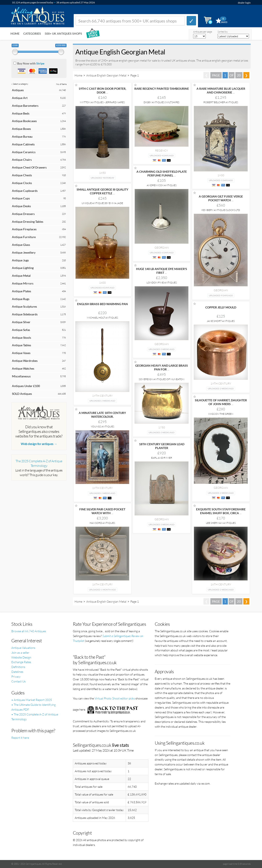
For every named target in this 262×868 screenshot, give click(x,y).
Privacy (16, 676)
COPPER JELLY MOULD (221, 307)
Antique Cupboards (25, 191)
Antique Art (20, 98)
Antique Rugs (21, 299)
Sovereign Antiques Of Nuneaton (162, 379)
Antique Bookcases (24, 121)
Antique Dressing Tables (28, 222)
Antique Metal (21, 276)
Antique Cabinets (23, 144)
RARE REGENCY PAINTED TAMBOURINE (162, 89)
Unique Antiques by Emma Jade (102, 203)
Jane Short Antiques (221, 321)
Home (15, 34)
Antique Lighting (23, 268)
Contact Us (18, 681)
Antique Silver (21, 322)
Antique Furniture (24, 237)
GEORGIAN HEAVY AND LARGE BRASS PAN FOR (162, 367)
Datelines (17, 672)
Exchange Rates (21, 662)
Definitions (18, 667)
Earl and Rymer (162, 458)
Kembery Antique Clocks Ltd (221, 210)
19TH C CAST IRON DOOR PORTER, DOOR (102, 90)
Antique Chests (22, 175)
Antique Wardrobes (25, 361)
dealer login (244, 3)
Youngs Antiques (102, 426)
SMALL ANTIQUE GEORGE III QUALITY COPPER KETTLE (102, 191)
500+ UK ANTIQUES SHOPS (63, 34)
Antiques (18, 90)
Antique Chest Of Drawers (29, 167)
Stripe (40, 63)
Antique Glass (21, 245)
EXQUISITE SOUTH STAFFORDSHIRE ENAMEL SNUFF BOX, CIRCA (221, 511)
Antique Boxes (21, 129)
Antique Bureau (22, 136)
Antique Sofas (21, 330)
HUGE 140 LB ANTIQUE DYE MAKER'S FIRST (162, 271)
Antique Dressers (23, 214)
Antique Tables (22, 345)
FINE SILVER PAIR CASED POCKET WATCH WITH (102, 511)
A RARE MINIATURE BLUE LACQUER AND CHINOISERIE (221, 90)
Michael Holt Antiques (102, 318)
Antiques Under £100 (26, 386)
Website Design (21, 657)
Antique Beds (21, 113)
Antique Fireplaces (24, 229)
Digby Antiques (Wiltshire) (162, 102)
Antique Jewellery (24, 252)
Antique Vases (21, 353)
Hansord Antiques (102, 523)
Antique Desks (21, 206)
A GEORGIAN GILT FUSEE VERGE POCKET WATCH (221, 198)
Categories (32, 34)
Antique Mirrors (23, 283)
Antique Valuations (23, 648)
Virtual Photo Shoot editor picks (115, 698)
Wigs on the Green (221, 414)
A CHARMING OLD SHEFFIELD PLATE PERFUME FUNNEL (162, 173)
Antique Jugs (20, 260)
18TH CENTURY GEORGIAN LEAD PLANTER (162, 446)
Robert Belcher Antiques (221, 102)
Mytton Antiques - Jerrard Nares (102, 102)
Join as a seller (20, 653)
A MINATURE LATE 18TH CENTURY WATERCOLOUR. (102, 415)
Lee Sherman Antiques (221, 523)
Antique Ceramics (24, 152)
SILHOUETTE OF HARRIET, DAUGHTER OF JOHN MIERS (221, 402)
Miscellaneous (21, 376)
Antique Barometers (25, 106)
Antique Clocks (22, 183)
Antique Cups (21, 198)
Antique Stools (22, 338)
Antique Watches (23, 368)
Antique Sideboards (25, 314)
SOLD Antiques (22, 394)
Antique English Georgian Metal (106, 75)
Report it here (20, 738)
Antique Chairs (22, 160)
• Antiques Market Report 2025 (32, 700)
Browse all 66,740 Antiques (29, 631)
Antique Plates (22, 291)
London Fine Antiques (162, 283)
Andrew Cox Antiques (162, 185)
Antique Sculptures (24, 306)
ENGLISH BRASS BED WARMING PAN (102, 304)
